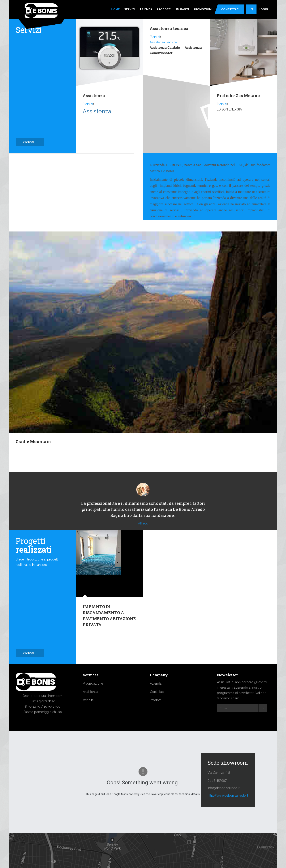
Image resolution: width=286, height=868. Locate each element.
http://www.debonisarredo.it (228, 809)
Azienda (146, 9)
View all (32, 142)
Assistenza (94, 96)
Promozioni (203, 9)
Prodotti (164, 9)
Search (254, 11)
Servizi (130, 9)
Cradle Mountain (33, 441)
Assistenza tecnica (169, 28)
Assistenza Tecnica (163, 42)
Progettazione (93, 697)
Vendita (88, 713)
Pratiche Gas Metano (238, 96)
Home (116, 9)
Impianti (183, 9)
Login (263, 9)
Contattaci (230, 9)
